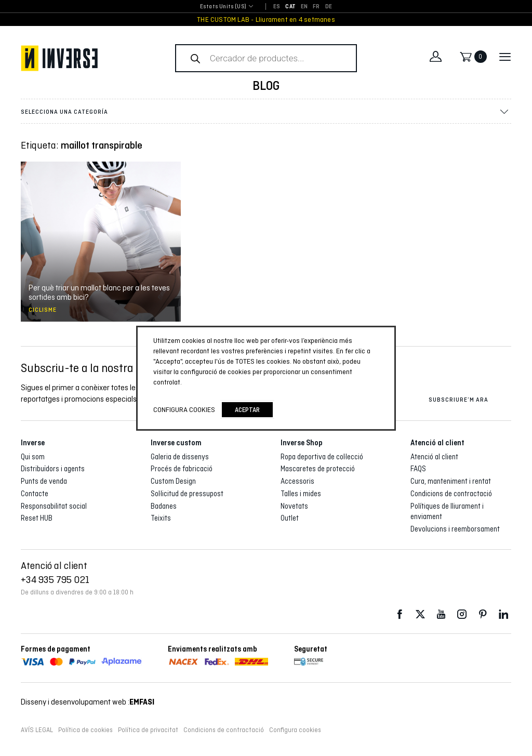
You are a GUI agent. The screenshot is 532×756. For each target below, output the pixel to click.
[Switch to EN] (304, 7)
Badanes (164, 506)
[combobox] (223, 7)
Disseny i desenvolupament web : (88, 702)
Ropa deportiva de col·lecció (322, 457)
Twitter (420, 614)
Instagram (462, 614)
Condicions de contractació (451, 494)
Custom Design (173, 481)
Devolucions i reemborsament (455, 529)
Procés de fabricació (182, 469)
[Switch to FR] (316, 7)
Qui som (33, 457)
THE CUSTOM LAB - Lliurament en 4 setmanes (266, 19)
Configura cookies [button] (295, 730)
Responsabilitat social (54, 506)
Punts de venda (44, 481)
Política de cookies (85, 730)
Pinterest (483, 614)
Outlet (290, 518)
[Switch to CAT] (290, 7)
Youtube (441, 614)
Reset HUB (37, 518)
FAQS (418, 469)
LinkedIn (503, 614)
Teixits (161, 518)
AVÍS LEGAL (37, 730)
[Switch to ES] (277, 7)
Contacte (35, 494)
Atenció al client (434, 457)
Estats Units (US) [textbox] (223, 6)
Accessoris (297, 481)
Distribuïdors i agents (53, 469)
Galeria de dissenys (180, 457)
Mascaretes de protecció (318, 469)
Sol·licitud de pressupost (187, 494)
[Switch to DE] (329, 7)
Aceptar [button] (247, 410)
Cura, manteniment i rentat (451, 481)
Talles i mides (301, 494)
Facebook (400, 614)
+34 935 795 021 (55, 579)
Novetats (294, 506)
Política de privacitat (148, 730)
